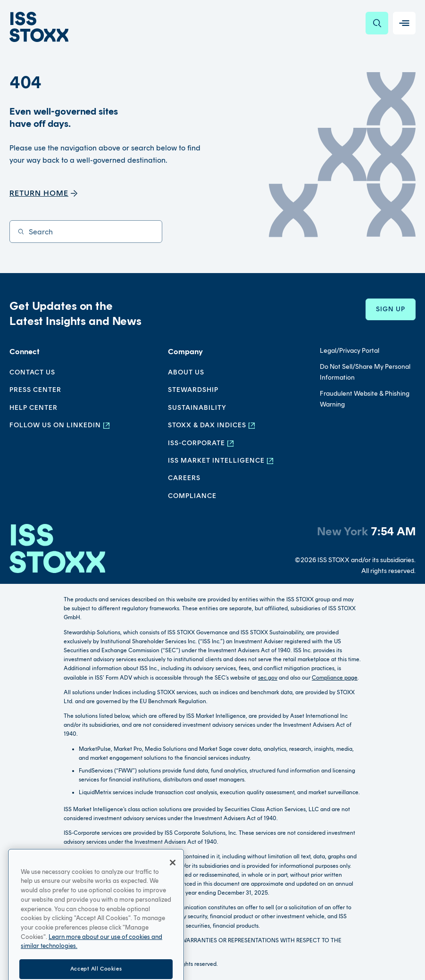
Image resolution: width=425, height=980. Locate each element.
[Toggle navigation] (404, 23)
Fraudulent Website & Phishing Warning (365, 399)
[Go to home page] (39, 27)
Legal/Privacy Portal (350, 351)
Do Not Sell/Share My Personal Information (365, 372)
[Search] (377, 23)
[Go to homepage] (57, 550)
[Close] (173, 877)
